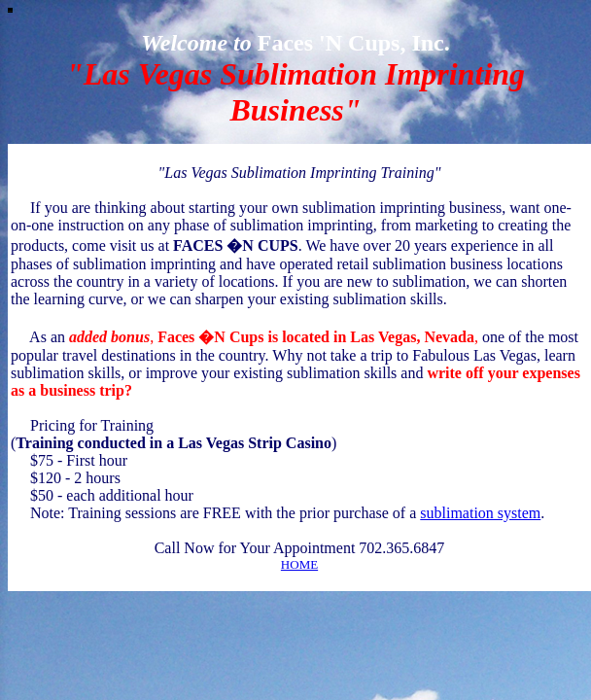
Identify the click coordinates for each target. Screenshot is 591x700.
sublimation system (480, 513)
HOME (299, 564)
